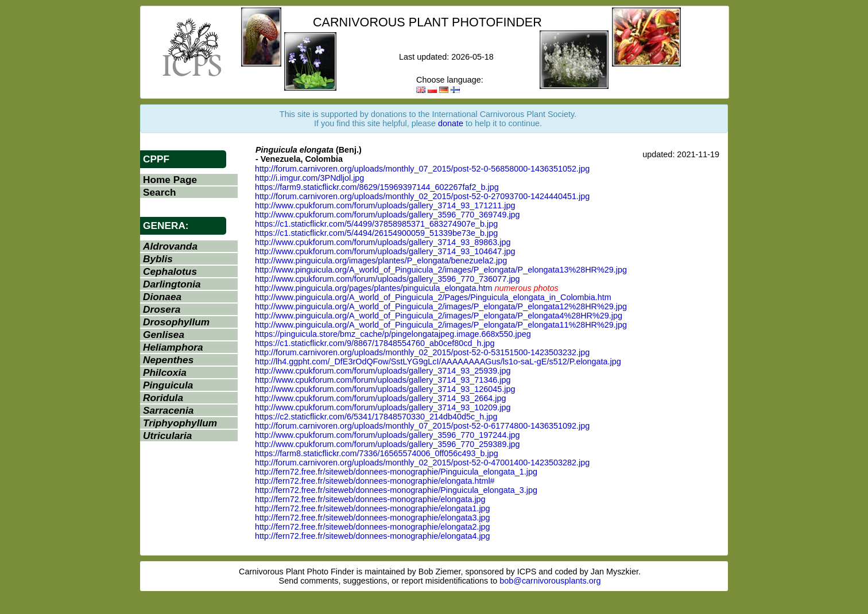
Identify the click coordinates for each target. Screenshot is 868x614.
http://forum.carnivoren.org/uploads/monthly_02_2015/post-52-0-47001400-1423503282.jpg (422, 463)
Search (160, 192)
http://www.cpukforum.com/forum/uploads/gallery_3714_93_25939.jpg (383, 371)
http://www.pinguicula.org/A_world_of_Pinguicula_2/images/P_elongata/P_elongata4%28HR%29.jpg (439, 316)
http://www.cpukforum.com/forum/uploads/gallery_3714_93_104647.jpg (385, 251)
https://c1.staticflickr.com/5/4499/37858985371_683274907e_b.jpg (376, 224)
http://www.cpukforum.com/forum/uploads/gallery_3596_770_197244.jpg (387, 435)
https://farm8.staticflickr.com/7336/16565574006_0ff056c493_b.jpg (377, 453)
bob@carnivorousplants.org (550, 581)
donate (451, 123)
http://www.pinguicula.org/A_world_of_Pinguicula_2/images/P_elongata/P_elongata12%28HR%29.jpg (441, 306)
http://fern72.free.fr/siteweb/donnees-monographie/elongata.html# (375, 481)
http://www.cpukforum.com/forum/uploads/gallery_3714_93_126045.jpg (385, 389)
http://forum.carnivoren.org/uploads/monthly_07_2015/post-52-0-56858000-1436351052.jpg (422, 169)
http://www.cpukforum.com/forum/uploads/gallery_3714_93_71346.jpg (383, 380)
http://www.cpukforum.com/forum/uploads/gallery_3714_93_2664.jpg (381, 398)
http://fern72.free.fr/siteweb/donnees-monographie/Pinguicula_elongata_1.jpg (396, 472)
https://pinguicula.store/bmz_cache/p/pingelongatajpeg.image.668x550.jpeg (393, 334)
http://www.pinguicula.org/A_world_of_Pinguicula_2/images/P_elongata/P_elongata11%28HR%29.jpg (441, 325)
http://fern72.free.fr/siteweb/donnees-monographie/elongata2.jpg (373, 527)
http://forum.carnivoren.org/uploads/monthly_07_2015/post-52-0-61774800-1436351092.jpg (422, 426)
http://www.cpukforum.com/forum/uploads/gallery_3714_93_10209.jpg (383, 407)
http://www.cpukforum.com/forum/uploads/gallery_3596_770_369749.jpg (387, 215)
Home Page (170, 180)
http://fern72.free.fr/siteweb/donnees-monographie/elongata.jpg (370, 499)
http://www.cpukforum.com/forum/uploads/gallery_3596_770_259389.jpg (387, 444)
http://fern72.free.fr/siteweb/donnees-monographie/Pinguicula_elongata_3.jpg (396, 490)
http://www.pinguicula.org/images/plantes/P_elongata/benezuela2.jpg (381, 261)
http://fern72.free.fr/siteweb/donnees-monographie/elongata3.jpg (373, 518)
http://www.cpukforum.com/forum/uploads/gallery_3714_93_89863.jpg (383, 242)
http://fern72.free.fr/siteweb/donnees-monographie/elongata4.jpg (373, 536)
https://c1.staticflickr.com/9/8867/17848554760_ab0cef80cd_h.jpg (375, 343)
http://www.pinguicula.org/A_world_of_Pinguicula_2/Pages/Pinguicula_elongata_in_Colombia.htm (433, 297)
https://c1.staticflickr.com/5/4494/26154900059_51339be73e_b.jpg (376, 233)
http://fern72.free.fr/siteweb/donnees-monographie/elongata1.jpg (373, 508)
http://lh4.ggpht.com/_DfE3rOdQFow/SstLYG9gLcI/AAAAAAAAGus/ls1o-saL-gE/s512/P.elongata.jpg (438, 362)
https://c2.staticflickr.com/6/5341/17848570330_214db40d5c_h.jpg (376, 417)
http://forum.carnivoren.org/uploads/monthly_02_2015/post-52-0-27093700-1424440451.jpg (422, 196)
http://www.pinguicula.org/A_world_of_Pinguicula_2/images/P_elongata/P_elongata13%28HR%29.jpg (441, 270)
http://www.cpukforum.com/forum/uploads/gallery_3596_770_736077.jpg (387, 279)
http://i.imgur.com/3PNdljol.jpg (309, 178)
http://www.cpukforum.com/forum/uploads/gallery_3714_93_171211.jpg (385, 205)
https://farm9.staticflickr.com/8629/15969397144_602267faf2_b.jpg (377, 187)
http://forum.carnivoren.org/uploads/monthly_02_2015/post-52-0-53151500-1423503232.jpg (422, 352)
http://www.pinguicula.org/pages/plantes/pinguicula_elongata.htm (374, 288)
